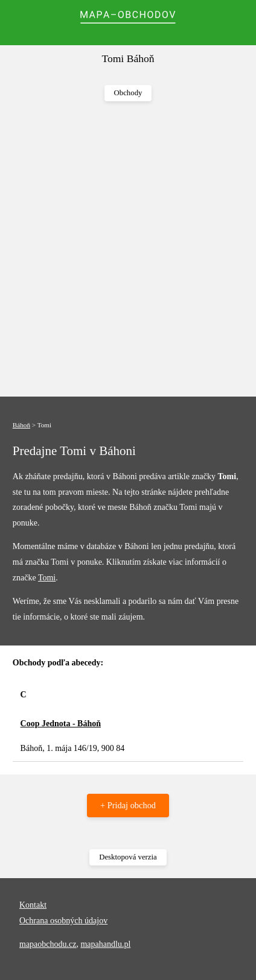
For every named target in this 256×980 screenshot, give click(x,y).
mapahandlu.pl (105, 944)
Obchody (128, 93)
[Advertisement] (128, 250)
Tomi (47, 578)
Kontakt (33, 905)
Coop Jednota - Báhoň (61, 724)
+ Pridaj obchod (128, 805)
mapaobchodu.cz (48, 944)
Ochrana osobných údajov (63, 921)
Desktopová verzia (128, 857)
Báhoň (21, 425)
